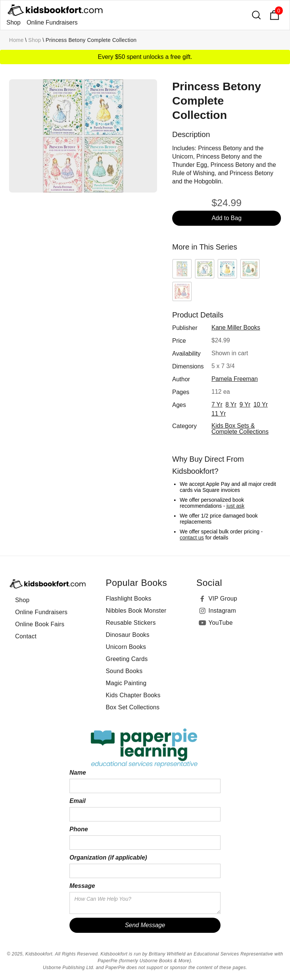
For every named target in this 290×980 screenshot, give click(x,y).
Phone (79, 829)
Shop (13, 22)
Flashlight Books (129, 599)
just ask (235, 506)
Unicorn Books (126, 647)
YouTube (221, 623)
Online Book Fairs (40, 624)
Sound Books (124, 671)
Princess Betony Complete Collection (91, 40)
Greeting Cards (127, 659)
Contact (26, 636)
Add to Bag (226, 218)
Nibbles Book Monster (136, 611)
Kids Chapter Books (133, 695)
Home (16, 40)
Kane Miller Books (236, 327)
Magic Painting (126, 683)
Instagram (222, 611)
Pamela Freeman (235, 379)
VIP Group (223, 599)
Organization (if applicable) (108, 857)
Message (82, 886)
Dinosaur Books (128, 635)
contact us (192, 538)
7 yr (217, 404)
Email (78, 801)
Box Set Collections (133, 707)
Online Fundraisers (52, 22)
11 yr (219, 414)
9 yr (245, 404)
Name (78, 773)
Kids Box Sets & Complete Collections (240, 429)
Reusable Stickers (131, 623)
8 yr (231, 404)
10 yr (261, 404)
